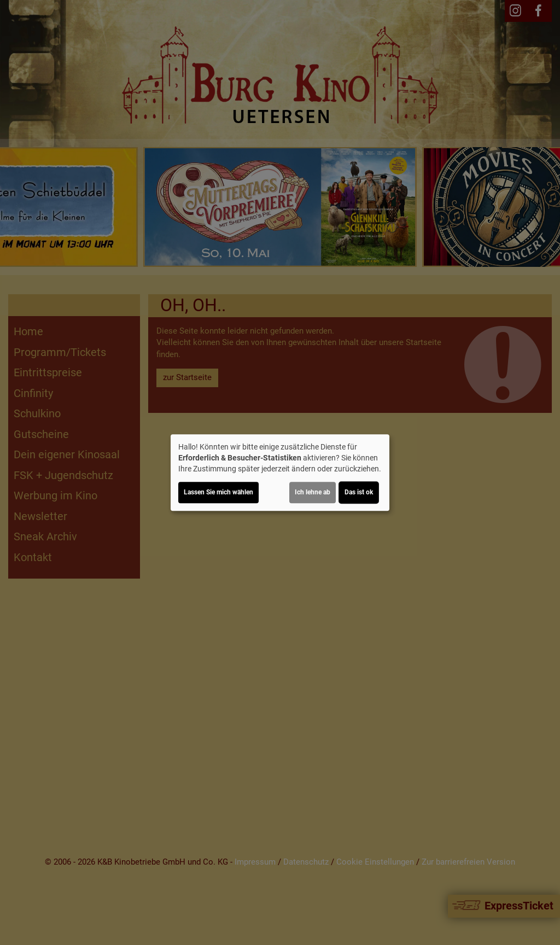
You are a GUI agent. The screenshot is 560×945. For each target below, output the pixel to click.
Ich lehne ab (313, 492)
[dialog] (280, 472)
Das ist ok (359, 492)
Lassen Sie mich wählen (218, 492)
